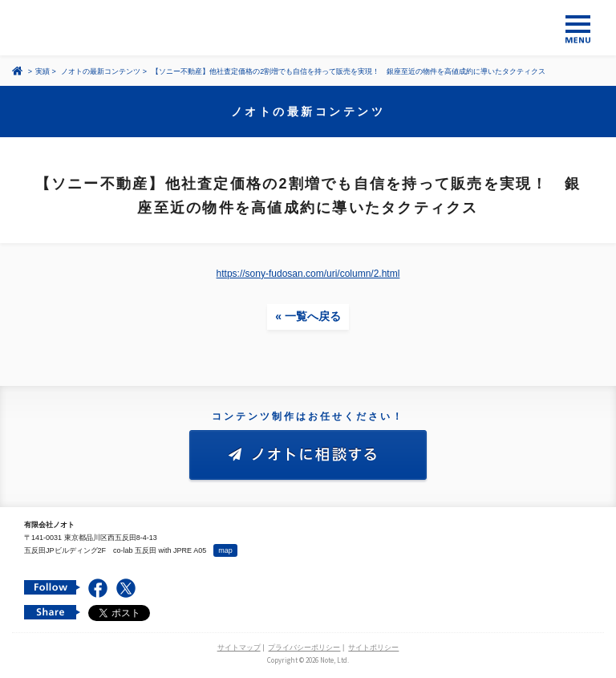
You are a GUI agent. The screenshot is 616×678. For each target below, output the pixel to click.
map (225, 550)
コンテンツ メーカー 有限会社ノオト (308, 28)
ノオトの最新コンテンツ (101, 71)
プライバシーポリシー (304, 648)
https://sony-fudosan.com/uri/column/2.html (308, 274)
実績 (43, 71)
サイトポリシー (373, 648)
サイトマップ (239, 648)
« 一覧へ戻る (308, 316)
